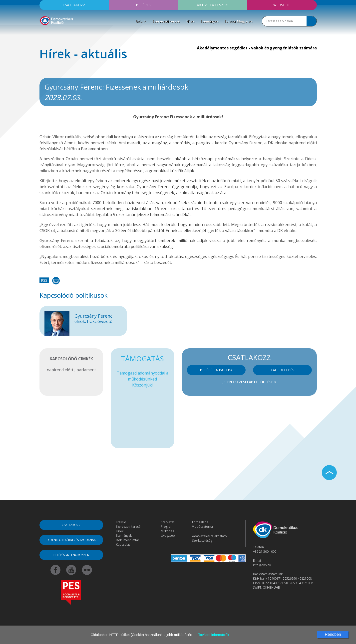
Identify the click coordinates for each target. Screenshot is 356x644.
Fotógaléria (200, 522)
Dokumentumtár (128, 540)
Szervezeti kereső (166, 21)
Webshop (282, 5)
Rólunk (141, 21)
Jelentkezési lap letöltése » (249, 382)
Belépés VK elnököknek (71, 555)
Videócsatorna (202, 527)
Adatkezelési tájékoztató (209, 536)
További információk (214, 635)
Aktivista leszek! (213, 5)
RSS (44, 280)
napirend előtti (61, 370)
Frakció (121, 522)
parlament (86, 370)
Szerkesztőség (202, 541)
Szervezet (168, 522)
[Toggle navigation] (43, 33)
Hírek (190, 21)
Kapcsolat (123, 545)
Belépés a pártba (216, 370)
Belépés (143, 5)
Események (209, 21)
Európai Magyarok (238, 21)
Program (167, 527)
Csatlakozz (74, 5)
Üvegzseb (168, 536)
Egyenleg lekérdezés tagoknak (71, 540)
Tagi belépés (282, 370)
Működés (167, 531)
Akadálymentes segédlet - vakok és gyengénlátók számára (257, 48)
